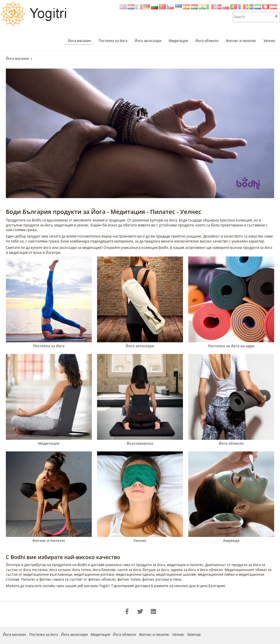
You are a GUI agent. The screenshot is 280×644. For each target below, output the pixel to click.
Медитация (178, 41)
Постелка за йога (113, 41)
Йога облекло (207, 41)
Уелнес (269, 41)
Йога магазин (79, 41)
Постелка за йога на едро (231, 343)
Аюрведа (231, 538)
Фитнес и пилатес (241, 41)
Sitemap (194, 635)
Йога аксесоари (148, 41)
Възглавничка (140, 441)
